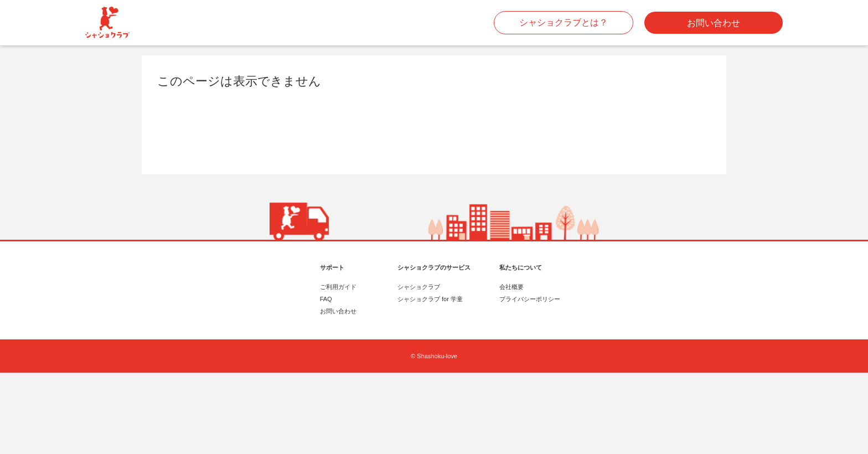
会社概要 (512, 287)
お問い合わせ (714, 23)
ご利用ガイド (338, 287)
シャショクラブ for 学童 (430, 299)
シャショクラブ (419, 287)
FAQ (326, 299)
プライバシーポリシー (530, 299)
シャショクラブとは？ (564, 22)
